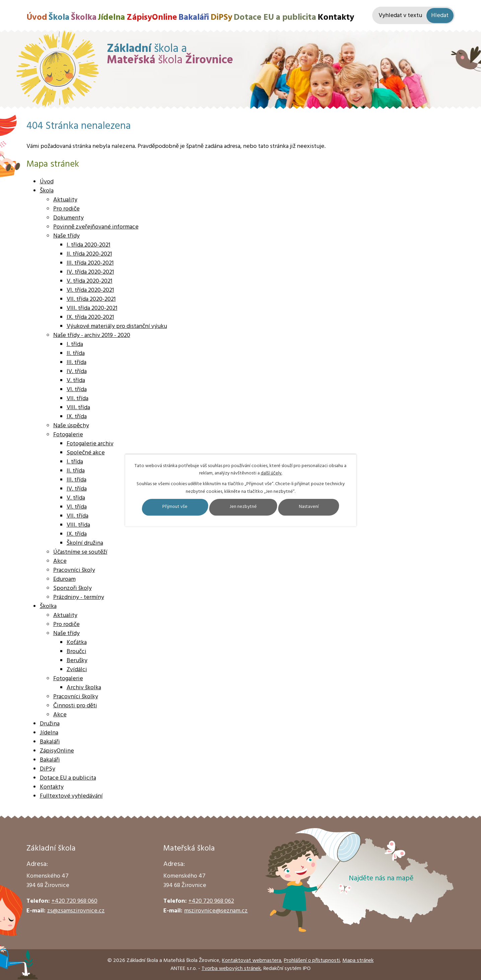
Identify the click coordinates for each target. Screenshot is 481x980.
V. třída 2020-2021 (90, 281)
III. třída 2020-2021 (90, 263)
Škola (59, 18)
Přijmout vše (174, 507)
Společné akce (86, 453)
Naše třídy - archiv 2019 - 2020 (92, 335)
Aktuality (65, 200)
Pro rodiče (66, 209)
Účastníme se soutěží (80, 552)
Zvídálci (77, 670)
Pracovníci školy (74, 570)
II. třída (76, 353)
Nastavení (310, 507)
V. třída (76, 381)
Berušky (77, 661)
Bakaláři (194, 18)
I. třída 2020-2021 (89, 245)
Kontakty (336, 18)
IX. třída (77, 417)
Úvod (37, 18)
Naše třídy (66, 236)
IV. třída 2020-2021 (90, 272)
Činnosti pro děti (75, 706)
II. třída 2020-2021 (89, 254)
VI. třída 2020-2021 (90, 290)
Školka (84, 18)
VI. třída (77, 390)
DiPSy (221, 18)
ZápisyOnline (152, 18)
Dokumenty (68, 218)
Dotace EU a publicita (275, 18)
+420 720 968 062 (211, 901)
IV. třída (77, 372)
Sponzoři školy (72, 588)
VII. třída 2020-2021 (91, 299)
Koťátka (77, 643)
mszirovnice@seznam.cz (216, 911)
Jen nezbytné (244, 507)
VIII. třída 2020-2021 (92, 308)
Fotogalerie (68, 435)
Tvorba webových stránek (231, 969)
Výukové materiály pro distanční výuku (117, 326)
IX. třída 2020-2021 (90, 317)
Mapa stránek (358, 961)
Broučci (76, 652)
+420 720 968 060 (74, 901)
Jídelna (111, 18)
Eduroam (64, 579)
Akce (60, 561)
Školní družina (85, 543)
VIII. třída (78, 408)
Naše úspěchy (71, 426)
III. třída (76, 363)
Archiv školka (84, 688)
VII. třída (77, 399)
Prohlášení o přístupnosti (312, 961)
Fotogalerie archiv (90, 444)
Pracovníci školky (76, 697)
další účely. (271, 473)
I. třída (75, 344)
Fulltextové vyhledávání (71, 796)
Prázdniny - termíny (79, 597)
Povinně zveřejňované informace (96, 227)
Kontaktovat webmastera (252, 961)
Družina (50, 724)
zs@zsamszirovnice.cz (76, 911)
